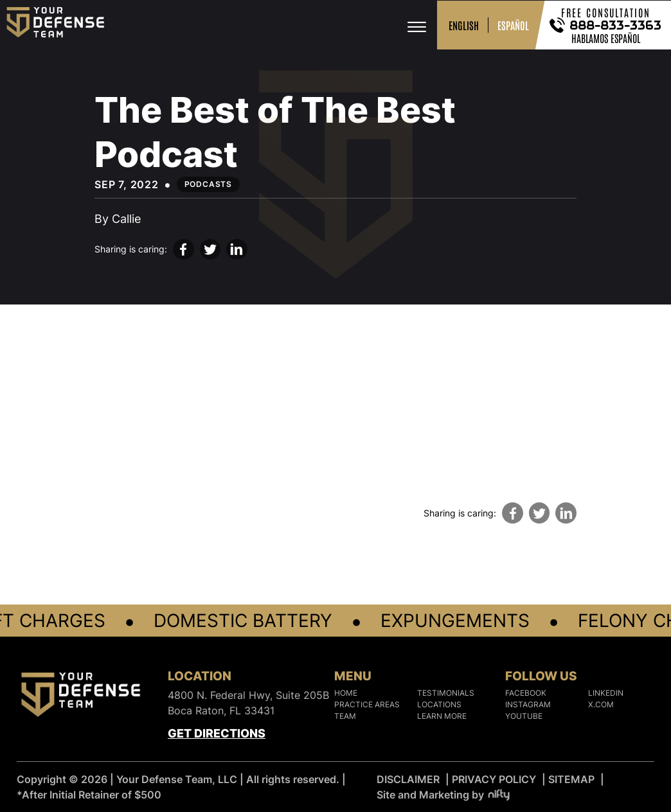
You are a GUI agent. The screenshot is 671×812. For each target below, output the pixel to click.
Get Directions (217, 733)
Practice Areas (367, 704)
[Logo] (81, 697)
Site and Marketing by (444, 795)
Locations (439, 704)
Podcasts (208, 184)
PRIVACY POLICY (494, 779)
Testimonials (446, 693)
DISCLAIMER (408, 779)
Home (346, 693)
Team (345, 716)
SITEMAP (571, 779)
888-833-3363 (616, 25)
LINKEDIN (606, 693)
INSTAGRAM (528, 704)
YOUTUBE (524, 716)
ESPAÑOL (513, 25)
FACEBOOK (526, 693)
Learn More (442, 716)
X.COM (601, 704)
